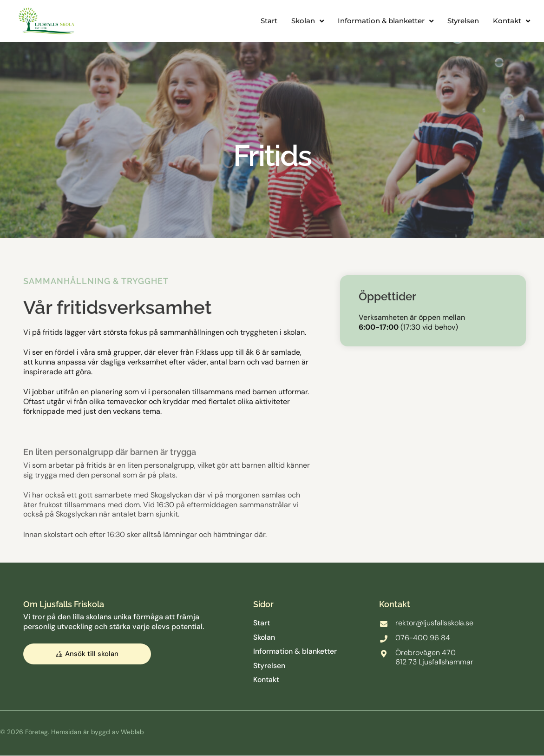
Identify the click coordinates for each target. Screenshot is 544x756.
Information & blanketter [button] (386, 21)
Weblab (132, 732)
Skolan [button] (308, 21)
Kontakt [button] (511, 21)
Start (269, 21)
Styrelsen (463, 21)
